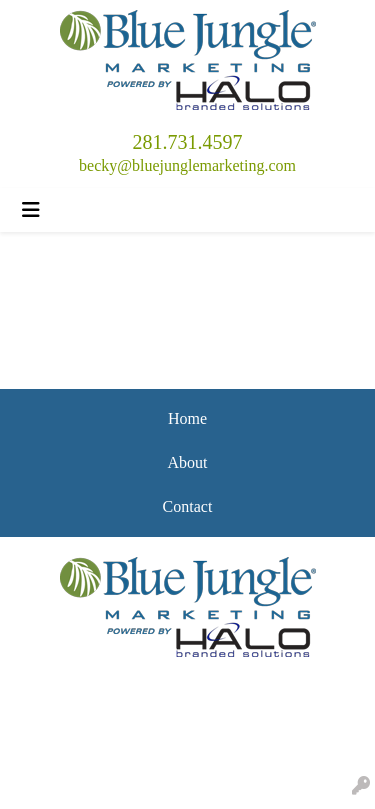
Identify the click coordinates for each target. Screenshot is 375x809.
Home (187, 418)
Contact (188, 506)
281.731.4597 (188, 142)
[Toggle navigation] (31, 210)
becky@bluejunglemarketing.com (187, 165)
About (188, 462)
